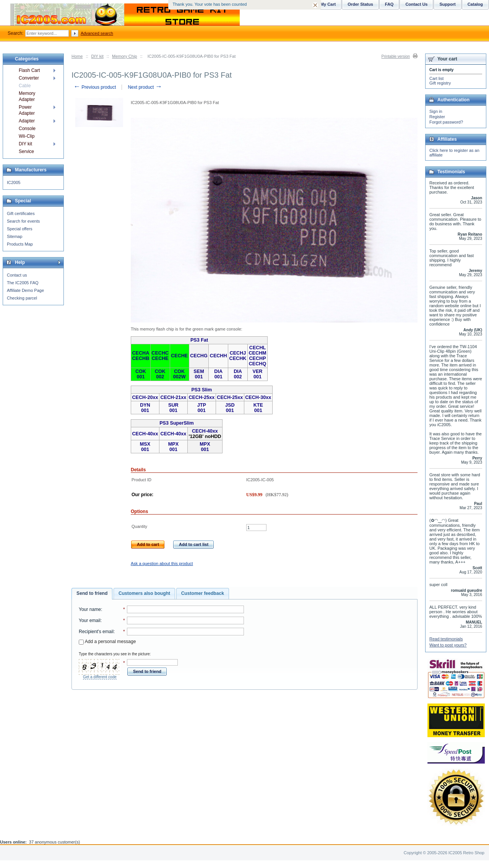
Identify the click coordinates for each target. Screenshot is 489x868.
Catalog (475, 4)
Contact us (17, 275)
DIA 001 (218, 374)
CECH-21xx (173, 397)
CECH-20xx (145, 397)
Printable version (396, 56)
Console (27, 129)
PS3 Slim (201, 390)
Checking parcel (22, 298)
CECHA (141, 353)
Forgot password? (446, 122)
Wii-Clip (27, 136)
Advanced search (97, 33)
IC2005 (14, 182)
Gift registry (440, 83)
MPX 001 (173, 447)
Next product (145, 87)
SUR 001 (173, 408)
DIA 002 (238, 374)
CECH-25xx (201, 397)
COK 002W (180, 374)
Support (447, 4)
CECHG (199, 356)
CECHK (238, 358)
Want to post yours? (448, 645)
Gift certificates (21, 213)
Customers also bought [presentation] (144, 593)
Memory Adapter (27, 96)
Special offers (19, 229)
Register (437, 117)
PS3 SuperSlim (177, 423)
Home (77, 56)
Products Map (20, 244)
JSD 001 (230, 408)
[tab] (92, 594)
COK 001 (141, 374)
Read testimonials (446, 639)
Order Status (360, 4)
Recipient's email (96, 632)
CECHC (160, 353)
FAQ (389, 4)
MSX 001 (145, 447)
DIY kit (97, 56)
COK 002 (160, 374)
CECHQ (257, 364)
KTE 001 (258, 408)
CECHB (141, 358)
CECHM (257, 353)
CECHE (160, 358)
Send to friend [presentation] (92, 593)
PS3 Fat (199, 340)
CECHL (257, 348)
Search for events (23, 221)
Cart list (436, 78)
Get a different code (100, 677)
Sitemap (15, 236)
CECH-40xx (145, 434)
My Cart (328, 4)
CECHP (257, 358)
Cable (25, 86)
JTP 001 (202, 408)
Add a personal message (107, 642)
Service (26, 151)
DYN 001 (145, 408)
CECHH (219, 356)
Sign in (436, 111)
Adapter (27, 121)
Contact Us (416, 4)
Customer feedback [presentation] (203, 593)
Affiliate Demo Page (25, 290)
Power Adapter (27, 110)
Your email (90, 620)
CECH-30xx (258, 397)
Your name (90, 609)
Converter (29, 78)
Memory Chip (124, 56)
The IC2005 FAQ (23, 283)
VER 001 (258, 374)
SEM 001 (199, 374)
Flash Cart (29, 70)
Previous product (95, 87)
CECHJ (238, 353)
